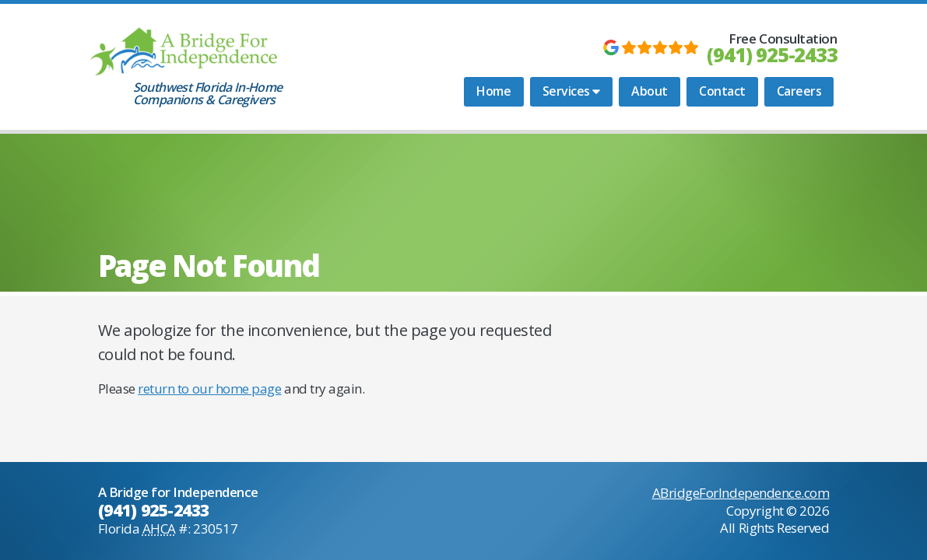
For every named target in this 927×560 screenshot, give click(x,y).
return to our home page (209, 388)
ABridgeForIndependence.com (741, 493)
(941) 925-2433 (772, 54)
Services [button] (572, 91)
